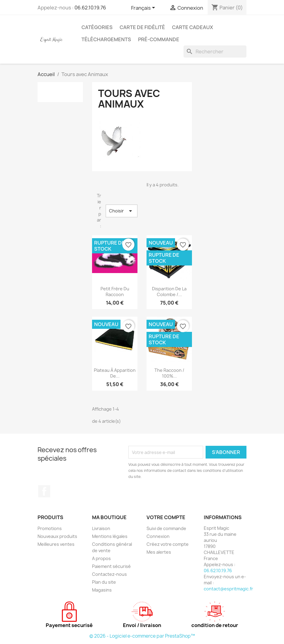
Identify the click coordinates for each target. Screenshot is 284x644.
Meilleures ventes (56, 544)
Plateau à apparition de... (115, 373)
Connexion (158, 536)
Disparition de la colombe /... (169, 292)
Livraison (101, 528)
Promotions (50, 528)
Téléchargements (106, 39)
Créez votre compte (168, 544)
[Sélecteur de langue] (144, 8)
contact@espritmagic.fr (228, 589)
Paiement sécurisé (111, 566)
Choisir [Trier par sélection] (122, 211)
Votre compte (166, 517)
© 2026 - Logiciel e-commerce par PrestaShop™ (142, 636)
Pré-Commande (159, 39)
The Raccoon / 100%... (169, 373)
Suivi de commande (166, 528)
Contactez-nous (109, 574)
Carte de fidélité (142, 27)
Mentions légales (110, 536)
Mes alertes (159, 552)
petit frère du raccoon (115, 292)
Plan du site (104, 582)
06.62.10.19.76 (90, 8)
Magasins (102, 590)
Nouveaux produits (57, 536)
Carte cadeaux (193, 27)
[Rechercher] (215, 52)
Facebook (44, 491)
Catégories (97, 27)
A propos (101, 558)
